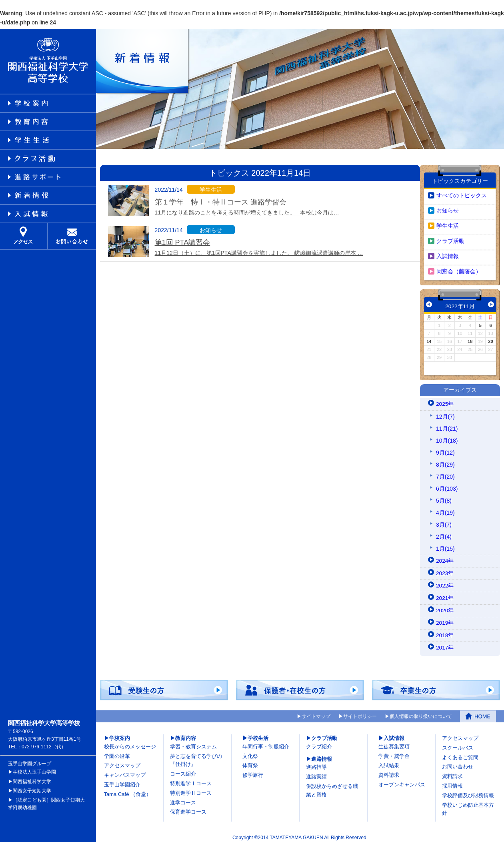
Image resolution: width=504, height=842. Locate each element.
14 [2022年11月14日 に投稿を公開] (429, 339)
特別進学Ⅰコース (191, 782)
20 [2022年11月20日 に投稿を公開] (490, 339)
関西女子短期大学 (32, 789)
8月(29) (445, 463)
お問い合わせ (458, 765)
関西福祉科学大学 (32, 780)
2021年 (445, 597)
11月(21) (447, 427)
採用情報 (452, 784)
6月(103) (447, 487)
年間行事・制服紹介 (266, 745)
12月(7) (445, 415)
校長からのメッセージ (130, 745)
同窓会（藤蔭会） (459, 269)
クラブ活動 (450, 239)
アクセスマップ (122, 764)
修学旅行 (253, 773)
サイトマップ (316, 715)
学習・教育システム (193, 745)
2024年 (445, 559)
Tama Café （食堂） (128, 793)
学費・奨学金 (394, 754)
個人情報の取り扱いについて (421, 715)
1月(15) (445, 547)
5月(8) (444, 499)
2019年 (445, 621)
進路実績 (316, 775)
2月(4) (444, 535)
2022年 (445, 584)
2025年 (445, 403)
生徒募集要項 (394, 745)
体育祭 (250, 764)
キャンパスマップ (125, 773)
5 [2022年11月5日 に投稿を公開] (480, 323)
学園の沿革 (117, 754)
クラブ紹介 (319, 745)
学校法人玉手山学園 (34, 770)
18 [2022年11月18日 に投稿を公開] (470, 339)
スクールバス (458, 746)
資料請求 (389, 773)
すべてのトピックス (462, 193)
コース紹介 (183, 772)
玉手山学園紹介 (122, 783)
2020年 (445, 609)
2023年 (445, 572)
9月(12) (445, 451)
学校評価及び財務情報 (468, 794)
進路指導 (316, 765)
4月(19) (445, 511)
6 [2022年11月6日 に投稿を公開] (491, 323)
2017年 (445, 646)
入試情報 (448, 254)
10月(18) (447, 439)
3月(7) (444, 523)
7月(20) (445, 475)
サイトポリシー (360, 715)
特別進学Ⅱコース (191, 791)
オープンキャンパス (402, 783)
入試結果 (389, 764)
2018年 (445, 634)
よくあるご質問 (460, 755)
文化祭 (250, 754)
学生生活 (448, 224)
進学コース (183, 801)
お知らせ (448, 208)
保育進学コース (188, 810)
